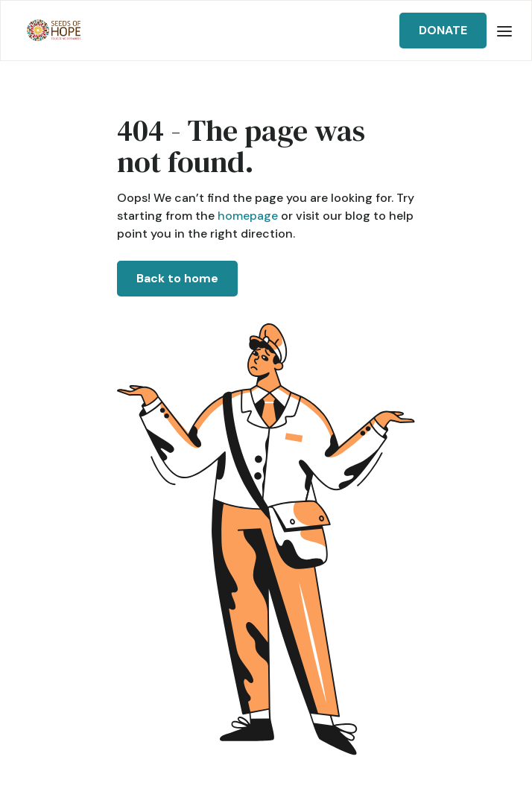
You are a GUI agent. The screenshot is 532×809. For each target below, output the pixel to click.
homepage (246, 216)
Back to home (177, 278)
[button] (504, 31)
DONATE (443, 30)
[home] (50, 31)
